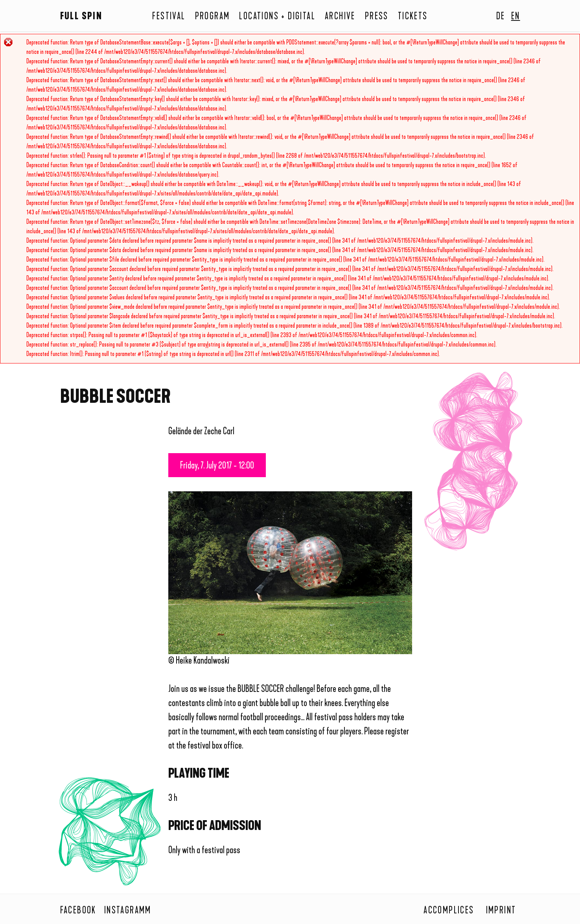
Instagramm (128, 911)
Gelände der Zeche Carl (201, 432)
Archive (340, 17)
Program (213, 17)
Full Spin (81, 17)
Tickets (413, 17)
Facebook (78, 911)
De (501, 17)
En (516, 17)
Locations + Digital (277, 17)
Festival (169, 17)
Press (377, 17)
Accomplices (449, 911)
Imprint (501, 911)
